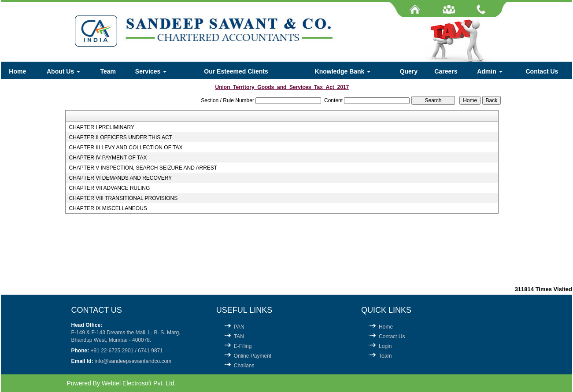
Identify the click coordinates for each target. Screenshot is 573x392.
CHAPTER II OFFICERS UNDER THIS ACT (120, 137)
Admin (490, 71)
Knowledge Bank (343, 71)
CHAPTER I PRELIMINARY (101, 127)
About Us (63, 71)
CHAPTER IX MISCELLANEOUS (108, 208)
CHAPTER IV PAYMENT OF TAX (108, 158)
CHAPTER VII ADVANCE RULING (109, 188)
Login (385, 346)
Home (17, 71)
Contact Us (542, 71)
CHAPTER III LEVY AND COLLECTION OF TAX (126, 148)
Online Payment (253, 356)
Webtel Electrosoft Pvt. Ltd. (139, 383)
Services (151, 71)
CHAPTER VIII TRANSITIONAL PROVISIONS (123, 198)
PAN (239, 327)
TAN (239, 337)
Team (108, 71)
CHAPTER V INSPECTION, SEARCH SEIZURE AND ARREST (143, 168)
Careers (446, 71)
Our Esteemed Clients (236, 71)
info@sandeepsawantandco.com (133, 361)
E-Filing (243, 346)
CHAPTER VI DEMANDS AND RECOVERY (120, 178)
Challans (244, 366)
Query (409, 71)
